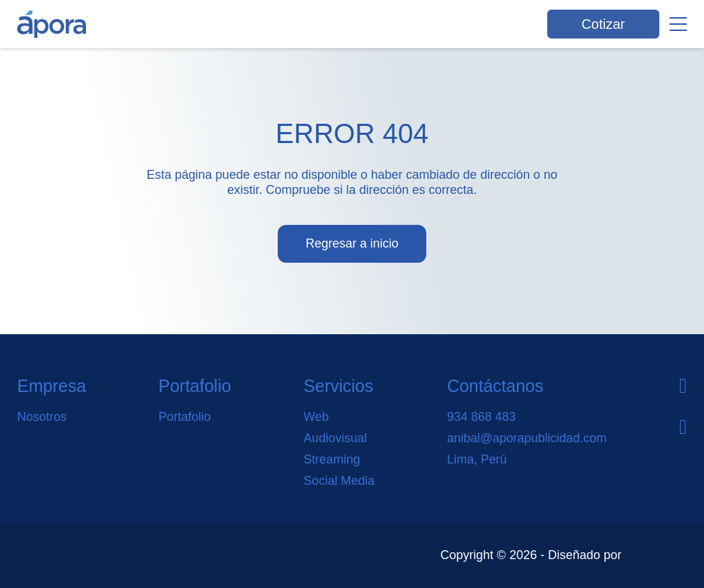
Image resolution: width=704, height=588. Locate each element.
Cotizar (603, 24)
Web (317, 417)
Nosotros (42, 417)
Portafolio (185, 417)
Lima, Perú (477, 459)
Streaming (332, 459)
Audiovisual (335, 438)
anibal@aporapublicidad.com (527, 438)
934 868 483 (481, 417)
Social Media (339, 481)
